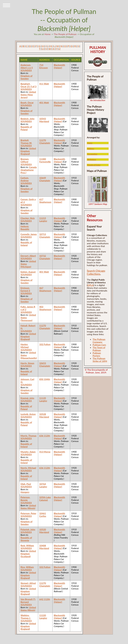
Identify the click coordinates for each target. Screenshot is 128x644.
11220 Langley (43, 617)
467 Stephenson (45, 289)
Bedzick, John (27, 119)
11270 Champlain (45, 141)
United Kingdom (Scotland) (28, 554)
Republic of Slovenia (26, 539)
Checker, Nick (28, 218)
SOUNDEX (26, 70)
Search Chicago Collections (96, 272)
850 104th (45, 379)
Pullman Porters (97, 354)
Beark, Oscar (27, 102)
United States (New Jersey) (28, 95)
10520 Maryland (44, 531)
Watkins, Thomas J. (25, 617)
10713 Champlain (45, 235)
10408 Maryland (44, 547)
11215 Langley (43, 219)
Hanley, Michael (24, 346)
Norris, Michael (28, 468)
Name (90, 143)
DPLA (91, 285)
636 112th (45, 436)
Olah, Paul (26, 484)
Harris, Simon (27, 363)
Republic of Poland (26, 128)
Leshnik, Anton (28, 414)
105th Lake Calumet (45, 499)
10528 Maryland (44, 415)
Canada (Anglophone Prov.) (29, 170)
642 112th (45, 599)
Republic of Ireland (26, 244)
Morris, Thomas (28, 436)
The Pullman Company (99, 341)
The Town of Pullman (99, 349)
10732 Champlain (45, 257)
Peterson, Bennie (25, 499)
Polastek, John (28, 529)
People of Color (94, 165)
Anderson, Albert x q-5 (27, 66)
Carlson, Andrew (25, 179)
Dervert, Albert (28, 256)
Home (47, 34)
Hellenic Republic (25, 228)
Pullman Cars (99, 345)
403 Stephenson (45, 308)
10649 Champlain (45, 179)
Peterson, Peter (28, 513)
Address (91, 149)
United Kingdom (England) (28, 151)
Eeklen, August (28, 272)
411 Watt (44, 84)
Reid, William (27, 545)
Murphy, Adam (28, 452)
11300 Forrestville (45, 160)
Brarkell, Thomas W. (26, 141)
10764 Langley (43, 485)
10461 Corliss (43, 515)
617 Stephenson (45, 201)
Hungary (25, 492)
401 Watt (44, 102)
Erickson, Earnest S (25, 289)
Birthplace (92, 160)
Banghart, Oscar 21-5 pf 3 (28, 85)
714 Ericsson (44, 66)
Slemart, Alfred (28, 583)
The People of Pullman (65, 34)
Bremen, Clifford (25, 160)
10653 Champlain (45, 364)
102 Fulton (45, 344)
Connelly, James (29, 234)
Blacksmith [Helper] (59, 66)
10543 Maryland (44, 120)
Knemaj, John (27, 398)
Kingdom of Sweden (26, 77)
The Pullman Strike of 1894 (100, 360)
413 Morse (45, 452)
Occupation (92, 154)
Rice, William (27, 567)
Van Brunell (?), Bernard (28, 600)
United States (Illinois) (28, 507)
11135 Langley (43, 399)
